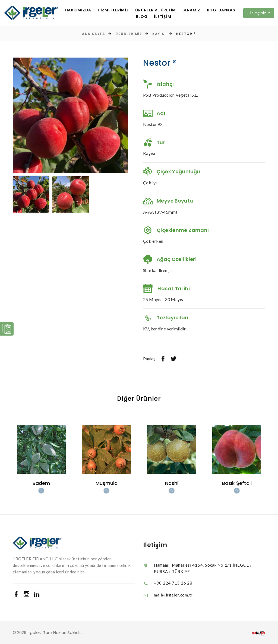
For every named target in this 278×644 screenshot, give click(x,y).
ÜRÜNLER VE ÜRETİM (156, 10)
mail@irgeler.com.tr (184, 595)
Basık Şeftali (237, 483)
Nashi (172, 483)
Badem (41, 483)
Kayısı (159, 34)
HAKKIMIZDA (78, 10)
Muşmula (107, 483)
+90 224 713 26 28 (184, 583)
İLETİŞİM (162, 17)
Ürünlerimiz (129, 34)
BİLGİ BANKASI (222, 10)
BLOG (142, 17)
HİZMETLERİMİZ (113, 10)
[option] (70, 115)
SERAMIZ (191, 10)
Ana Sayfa (94, 34)
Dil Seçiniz (257, 13)
